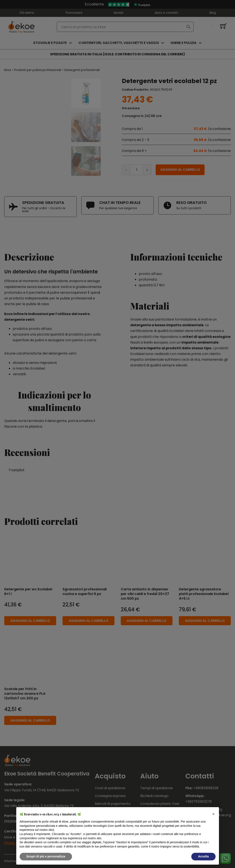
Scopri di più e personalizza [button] (46, 856)
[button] (213, 814)
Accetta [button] (203, 856)
